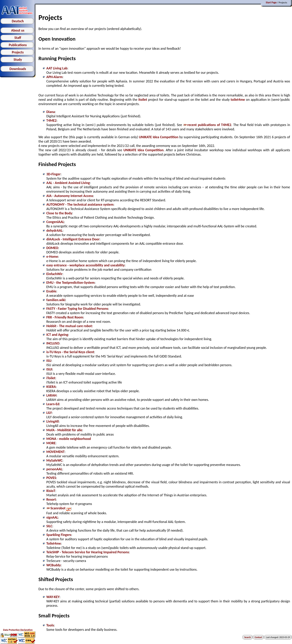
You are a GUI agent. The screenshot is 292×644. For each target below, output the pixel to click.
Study (18, 60)
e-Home (52, 257)
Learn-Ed (53, 404)
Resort (51, 499)
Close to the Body (59, 213)
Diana (51, 112)
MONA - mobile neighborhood (69, 439)
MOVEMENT (55, 452)
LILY (49, 413)
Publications (18, 45)
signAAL (52, 517)
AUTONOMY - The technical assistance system (80, 204)
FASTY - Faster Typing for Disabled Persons (77, 309)
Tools (50, 625)
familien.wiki (56, 300)
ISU (49, 361)
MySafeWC (54, 460)
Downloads (18, 69)
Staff (18, 38)
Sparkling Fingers (59, 535)
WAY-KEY (53, 597)
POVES (51, 478)
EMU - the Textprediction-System (70, 283)
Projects (18, 52)
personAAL (54, 469)
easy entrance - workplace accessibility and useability (85, 265)
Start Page (271, 2)
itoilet (143, 100)
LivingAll (53, 421)
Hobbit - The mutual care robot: (70, 326)
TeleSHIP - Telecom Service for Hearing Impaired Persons (88, 552)
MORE (51, 443)
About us (18, 30)
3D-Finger (53, 174)
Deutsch (18, 21)
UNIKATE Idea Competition (159, 137)
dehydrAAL (54, 231)
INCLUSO (53, 343)
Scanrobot (59, 508)
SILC (49, 526)
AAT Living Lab (57, 68)
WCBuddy (54, 565)
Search (247, 637)
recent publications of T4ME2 (207, 125)
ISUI (49, 369)
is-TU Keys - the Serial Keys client (70, 352)
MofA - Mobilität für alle (64, 430)
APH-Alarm (54, 77)
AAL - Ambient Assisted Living (68, 183)
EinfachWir (54, 274)
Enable (51, 291)
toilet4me (238, 100)
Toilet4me (54, 543)
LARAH (51, 395)
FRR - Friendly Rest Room (65, 317)
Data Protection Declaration (18, 630)
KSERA (51, 387)
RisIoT (51, 491)
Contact (258, 637)
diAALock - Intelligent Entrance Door (73, 239)
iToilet (51, 378)
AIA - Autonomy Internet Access (70, 196)
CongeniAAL (55, 222)
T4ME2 (51, 120)
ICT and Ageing (57, 335)
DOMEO (52, 248)
